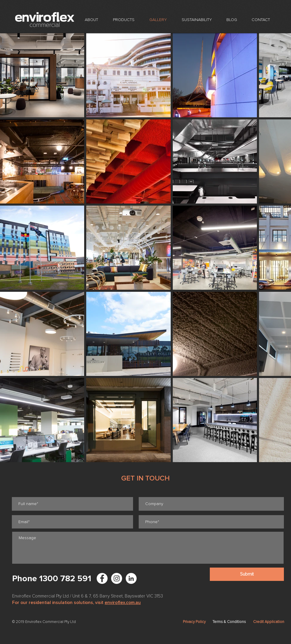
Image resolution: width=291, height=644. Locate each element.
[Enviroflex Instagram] (117, 578)
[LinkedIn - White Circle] (131, 578)
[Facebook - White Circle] (102, 578)
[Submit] (247, 574)
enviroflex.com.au (123, 603)
